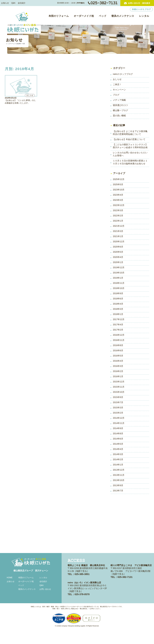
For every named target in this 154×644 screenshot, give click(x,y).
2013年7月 (118, 491)
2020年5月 (118, 252)
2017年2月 (118, 330)
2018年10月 (119, 288)
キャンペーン (119, 90)
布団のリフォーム (59, 16)
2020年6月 (118, 247)
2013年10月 (119, 480)
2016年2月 (118, 371)
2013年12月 (119, 470)
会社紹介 (22, 3)
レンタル (144, 16)
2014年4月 (118, 449)
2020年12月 (119, 242)
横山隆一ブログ (120, 110)
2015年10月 (119, 392)
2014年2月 (118, 460)
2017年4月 (118, 325)
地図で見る (81, 571)
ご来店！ (117, 84)
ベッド (103, 16)
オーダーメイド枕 (84, 16)
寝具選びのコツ (120, 105)
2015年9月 (118, 397)
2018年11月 (119, 283)
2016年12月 (119, 335)
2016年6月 (118, 351)
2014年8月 (118, 434)
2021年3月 (118, 231)
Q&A (13, 3)
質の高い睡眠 (119, 116)
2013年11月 (119, 475)
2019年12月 (119, 268)
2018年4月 (118, 304)
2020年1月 (118, 262)
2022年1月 (118, 221)
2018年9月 (118, 293)
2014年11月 (119, 423)
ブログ (116, 95)
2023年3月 (118, 200)
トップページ (10, 44)
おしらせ (117, 79)
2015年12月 (119, 382)
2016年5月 (118, 356)
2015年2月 (118, 413)
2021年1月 (118, 236)
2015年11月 (119, 387)
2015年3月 (118, 408)
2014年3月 (118, 454)
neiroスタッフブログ (123, 74)
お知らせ (5, 3)
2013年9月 (118, 485)
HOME (10, 578)
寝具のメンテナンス (123, 16)
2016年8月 (118, 345)
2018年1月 (118, 314)
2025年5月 (118, 184)
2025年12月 (119, 179)
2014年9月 (118, 428)
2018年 (19, 44)
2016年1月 (118, 376)
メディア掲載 (119, 100)
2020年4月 (118, 257)
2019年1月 (118, 278)
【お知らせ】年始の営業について (129, 139)
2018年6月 (118, 299)
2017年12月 (119, 319)
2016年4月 (118, 361)
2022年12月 (119, 205)
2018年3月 (118, 309)
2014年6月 (118, 439)
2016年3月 (118, 366)
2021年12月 (119, 226)
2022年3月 (118, 210)
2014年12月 (119, 418)
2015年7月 (118, 402)
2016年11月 (119, 340)
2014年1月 (118, 465)
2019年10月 (119, 273)
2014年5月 (118, 444)
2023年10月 (119, 190)
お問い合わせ (45, 589)
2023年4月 (118, 195)
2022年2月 (118, 216)
